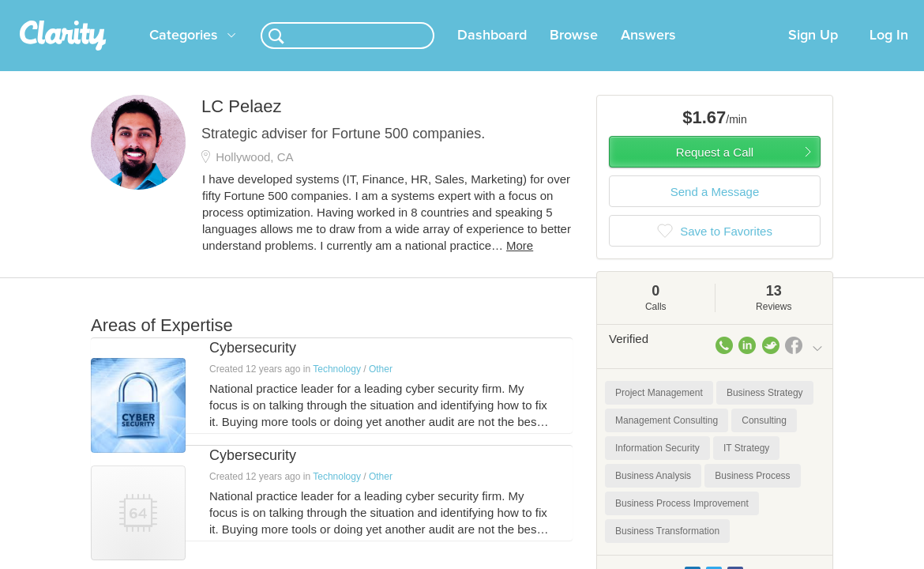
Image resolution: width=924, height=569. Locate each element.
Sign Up (813, 55)
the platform (85, 9)
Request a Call (715, 171)
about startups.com (861, 10)
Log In (889, 55)
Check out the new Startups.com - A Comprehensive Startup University (634, 10)
